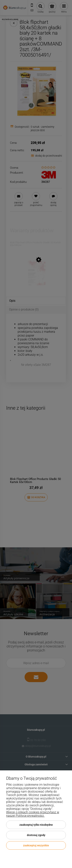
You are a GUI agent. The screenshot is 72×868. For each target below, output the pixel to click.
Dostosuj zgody (36, 835)
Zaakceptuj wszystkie (36, 845)
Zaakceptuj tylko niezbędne (36, 825)
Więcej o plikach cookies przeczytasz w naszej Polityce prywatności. (33, 814)
